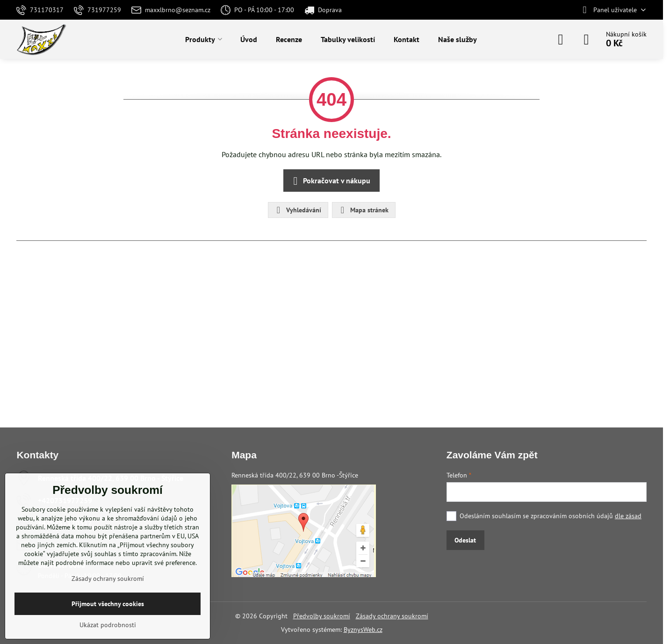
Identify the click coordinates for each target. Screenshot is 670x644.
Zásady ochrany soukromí (392, 616)
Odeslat (465, 540)
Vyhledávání (298, 210)
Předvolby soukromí (322, 616)
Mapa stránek (363, 210)
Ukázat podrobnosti (108, 625)
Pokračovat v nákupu (330, 181)
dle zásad (628, 516)
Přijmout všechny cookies (108, 604)
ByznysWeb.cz (363, 630)
